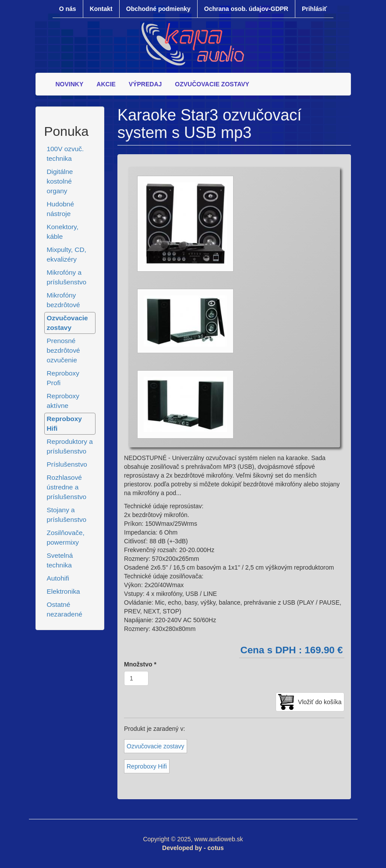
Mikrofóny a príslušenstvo (67, 277)
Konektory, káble (63, 232)
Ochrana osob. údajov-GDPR (246, 9)
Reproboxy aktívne (63, 401)
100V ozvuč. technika (66, 154)
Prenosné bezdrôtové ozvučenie (64, 350)
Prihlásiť (314, 9)
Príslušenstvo (67, 464)
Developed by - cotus (193, 848)
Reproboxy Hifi (64, 423)
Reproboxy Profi (63, 378)
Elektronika (64, 591)
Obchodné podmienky (158, 9)
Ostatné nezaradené (65, 609)
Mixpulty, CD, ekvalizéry (67, 254)
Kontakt (101, 9)
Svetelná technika (60, 560)
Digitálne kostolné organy (60, 181)
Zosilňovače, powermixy (66, 537)
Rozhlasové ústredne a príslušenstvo (67, 487)
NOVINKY (70, 84)
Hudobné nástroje (60, 209)
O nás (68, 9)
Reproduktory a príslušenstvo (70, 446)
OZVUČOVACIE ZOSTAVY (212, 84)
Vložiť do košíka (320, 702)
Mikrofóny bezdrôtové (64, 300)
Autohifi (58, 578)
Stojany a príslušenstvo (67, 515)
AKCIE (106, 84)
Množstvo (140, 664)
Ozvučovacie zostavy (67, 323)
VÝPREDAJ (145, 84)
